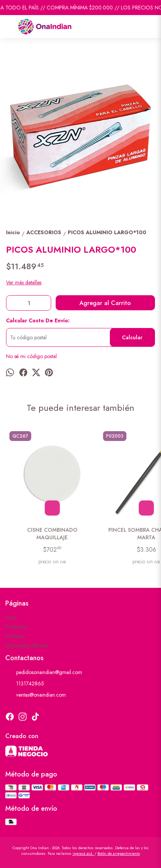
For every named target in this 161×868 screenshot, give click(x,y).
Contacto (15, 636)
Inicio (11, 617)
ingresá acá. (84, 854)
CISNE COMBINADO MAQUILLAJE (52, 534)
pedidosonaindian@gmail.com (44, 673)
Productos (16, 627)
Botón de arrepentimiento (119, 854)
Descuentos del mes (27, 645)
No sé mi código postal (31, 356)
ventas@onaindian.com (36, 695)
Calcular (132, 337)
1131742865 (25, 684)
